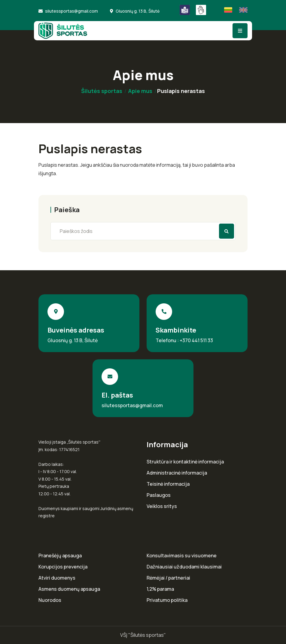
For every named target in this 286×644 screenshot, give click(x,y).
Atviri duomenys (57, 578)
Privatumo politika (167, 600)
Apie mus (140, 91)
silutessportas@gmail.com (71, 11)
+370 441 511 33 (196, 340)
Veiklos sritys (162, 506)
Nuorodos (50, 600)
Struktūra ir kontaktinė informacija (185, 462)
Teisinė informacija (168, 484)
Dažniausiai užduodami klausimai (184, 567)
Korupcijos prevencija (63, 567)
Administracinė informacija (177, 473)
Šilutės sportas (102, 91)
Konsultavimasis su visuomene (182, 556)
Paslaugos (159, 495)
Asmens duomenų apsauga (69, 589)
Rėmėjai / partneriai (168, 578)
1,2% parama (160, 589)
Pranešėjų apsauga (60, 556)
